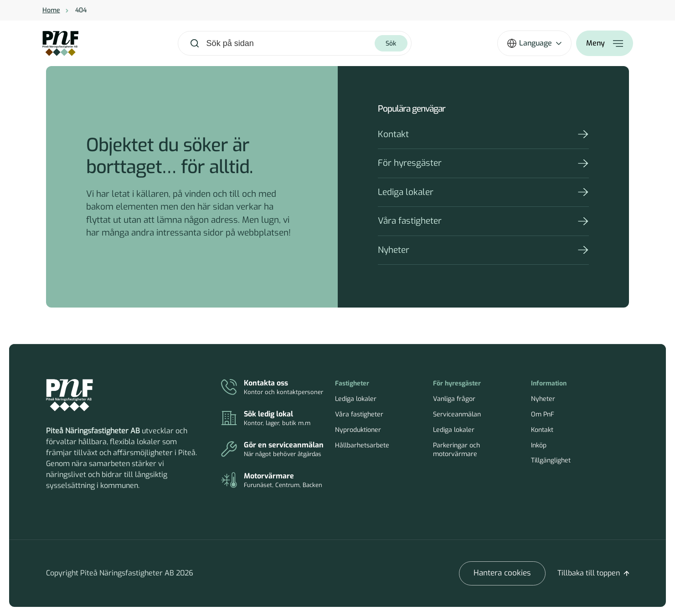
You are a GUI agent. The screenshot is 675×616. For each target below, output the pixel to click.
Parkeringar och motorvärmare (456, 450)
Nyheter (394, 250)
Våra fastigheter (410, 221)
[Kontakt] (274, 388)
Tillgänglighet (551, 460)
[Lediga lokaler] (274, 419)
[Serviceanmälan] (274, 450)
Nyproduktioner (358, 430)
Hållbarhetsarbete (362, 445)
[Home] (60, 44)
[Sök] (391, 43)
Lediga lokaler (406, 192)
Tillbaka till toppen (589, 573)
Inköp (539, 445)
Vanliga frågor (454, 399)
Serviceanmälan (457, 414)
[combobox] (290, 44)
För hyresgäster (410, 163)
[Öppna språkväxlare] (534, 43)
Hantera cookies (502, 573)
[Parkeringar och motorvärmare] (274, 481)
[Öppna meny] (605, 43)
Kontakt (393, 134)
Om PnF (543, 414)
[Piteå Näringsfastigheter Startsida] (70, 395)
